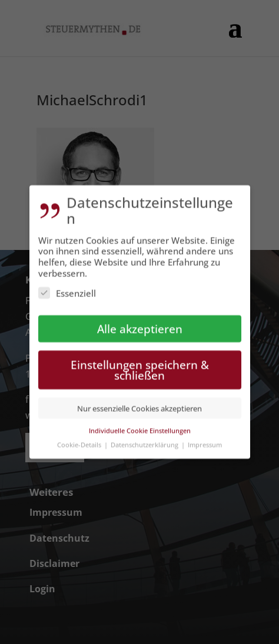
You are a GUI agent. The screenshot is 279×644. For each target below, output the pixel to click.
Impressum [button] (205, 440)
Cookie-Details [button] (80, 440)
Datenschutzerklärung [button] (145, 440)
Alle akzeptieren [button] (140, 324)
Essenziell (67, 288)
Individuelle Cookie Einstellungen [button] (140, 426)
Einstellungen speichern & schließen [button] (140, 365)
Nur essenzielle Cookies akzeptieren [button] (139, 403)
